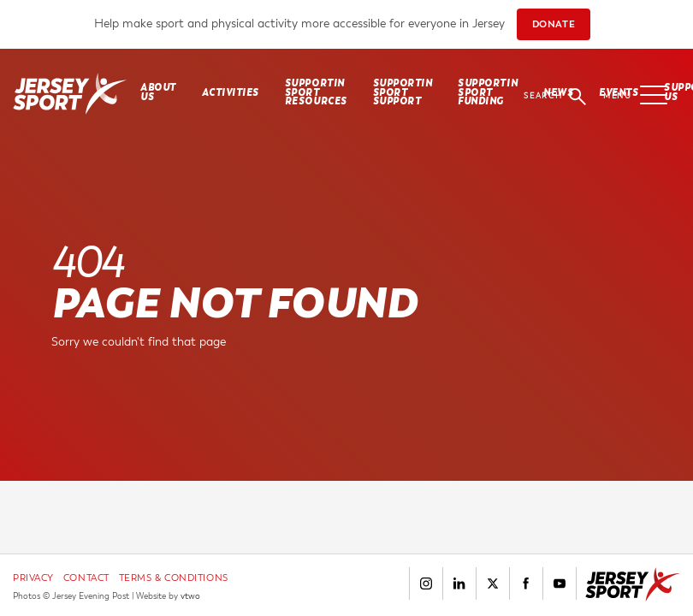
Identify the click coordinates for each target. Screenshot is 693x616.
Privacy (33, 578)
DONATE (554, 24)
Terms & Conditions (174, 578)
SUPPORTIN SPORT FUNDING (488, 92)
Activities (231, 93)
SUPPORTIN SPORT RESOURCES (316, 92)
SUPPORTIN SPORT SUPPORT (403, 92)
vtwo (190, 596)
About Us (158, 92)
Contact (86, 578)
